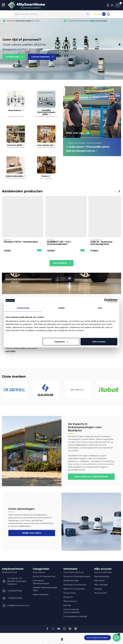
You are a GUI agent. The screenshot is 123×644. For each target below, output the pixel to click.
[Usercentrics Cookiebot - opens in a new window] (106, 300)
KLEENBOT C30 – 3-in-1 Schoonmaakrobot (59, 243)
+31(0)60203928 (108, 5)
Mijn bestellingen (102, 576)
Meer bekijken (62, 263)
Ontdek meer (14, 57)
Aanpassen (61, 342)
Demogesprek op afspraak (75, 616)
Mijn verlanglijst (101, 585)
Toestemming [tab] (23, 308)
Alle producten (101, 593)
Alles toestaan (99, 342)
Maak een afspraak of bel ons (82, 151)
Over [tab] (100, 308)
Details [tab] (61, 308)
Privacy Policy (70, 593)
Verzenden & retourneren (75, 585)
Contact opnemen (42, 57)
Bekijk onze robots (32, 533)
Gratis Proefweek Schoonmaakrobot (72, 611)
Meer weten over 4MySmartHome (91, 477)
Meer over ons (78, 133)
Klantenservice (70, 601)
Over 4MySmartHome (74, 572)
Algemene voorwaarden (74, 589)
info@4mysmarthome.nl (18, 605)
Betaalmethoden (71, 581)
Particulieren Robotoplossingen (41, 582)
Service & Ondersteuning (44, 576)
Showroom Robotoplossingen (77, 576)
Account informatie (103, 572)
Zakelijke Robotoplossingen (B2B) (45, 589)
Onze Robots (39, 572)
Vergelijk (98, 589)
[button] (120, 44)
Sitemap (67, 605)
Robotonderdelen (41, 594)
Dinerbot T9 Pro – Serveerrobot (21, 242)
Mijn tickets (99, 581)
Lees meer (10, 351)
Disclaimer (68, 597)
